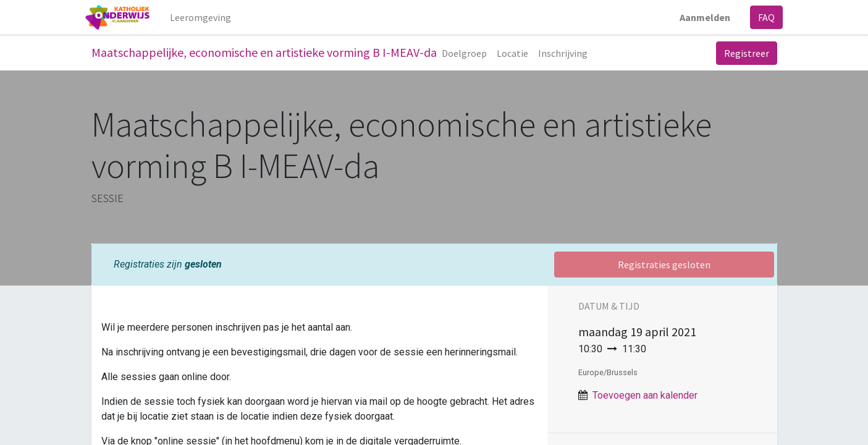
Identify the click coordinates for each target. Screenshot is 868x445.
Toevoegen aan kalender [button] (645, 395)
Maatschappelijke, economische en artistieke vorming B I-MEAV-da (264, 52)
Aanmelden (699, 17)
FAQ (761, 17)
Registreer (747, 53)
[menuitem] (206, 17)
